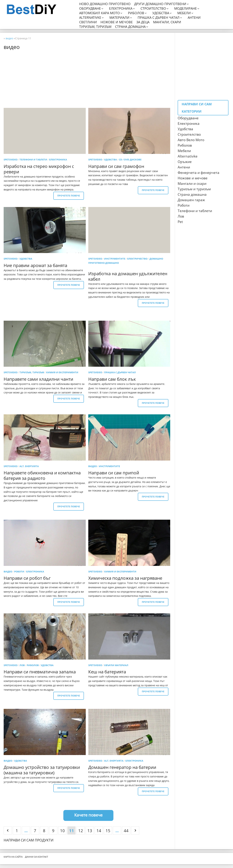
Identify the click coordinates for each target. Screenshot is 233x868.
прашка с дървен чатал (120, 372)
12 (81, 831)
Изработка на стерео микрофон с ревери (39, 169)
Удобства (161, 13)
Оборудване (90, 8)
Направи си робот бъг (27, 578)
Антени (194, 18)
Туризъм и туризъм (194, 189)
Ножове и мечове (117, 22)
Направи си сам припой (114, 473)
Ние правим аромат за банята (35, 265)
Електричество (137, 259)
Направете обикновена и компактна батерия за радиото (42, 475)
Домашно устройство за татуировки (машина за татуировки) (42, 770)
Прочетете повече (69, 196)
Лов (181, 216)
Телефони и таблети (33, 160)
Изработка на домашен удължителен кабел (128, 276)
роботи (19, 572)
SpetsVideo (11, 160)
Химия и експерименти (62, 372)
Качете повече (88, 815)
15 (108, 831)
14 (99, 831)
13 (90, 831)
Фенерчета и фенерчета (199, 173)
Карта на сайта (13, 857)
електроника (58, 160)
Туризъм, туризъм (95, 27)
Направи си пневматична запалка (40, 672)
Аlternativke (188, 156)
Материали (119, 18)
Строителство (153, 8)
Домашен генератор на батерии (122, 767)
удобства (110, 160)
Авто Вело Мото (191, 140)
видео (93, 466)
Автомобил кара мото (99, 13)
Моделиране (185, 8)
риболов (33, 665)
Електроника (121, 8)
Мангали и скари (192, 184)
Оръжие (185, 162)
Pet (180, 222)
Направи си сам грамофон (116, 166)
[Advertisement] (88, 79)
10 (62, 831)
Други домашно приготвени (160, 4)
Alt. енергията (29, 466)
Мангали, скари (167, 22)
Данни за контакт (36, 857)
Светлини (88, 22)
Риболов (136, 13)
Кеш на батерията (107, 672)
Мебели (184, 13)
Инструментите (115, 259)
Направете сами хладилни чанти (38, 379)
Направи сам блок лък (112, 379)
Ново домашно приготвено (105, 4)
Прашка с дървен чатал (159, 18)
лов (22, 665)
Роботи (184, 205)
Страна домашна (130, 27)
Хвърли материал (116, 665)
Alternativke (90, 18)
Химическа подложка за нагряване (125, 578)
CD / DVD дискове (130, 160)
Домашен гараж (191, 200)
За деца (143, 22)
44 (126, 831)
